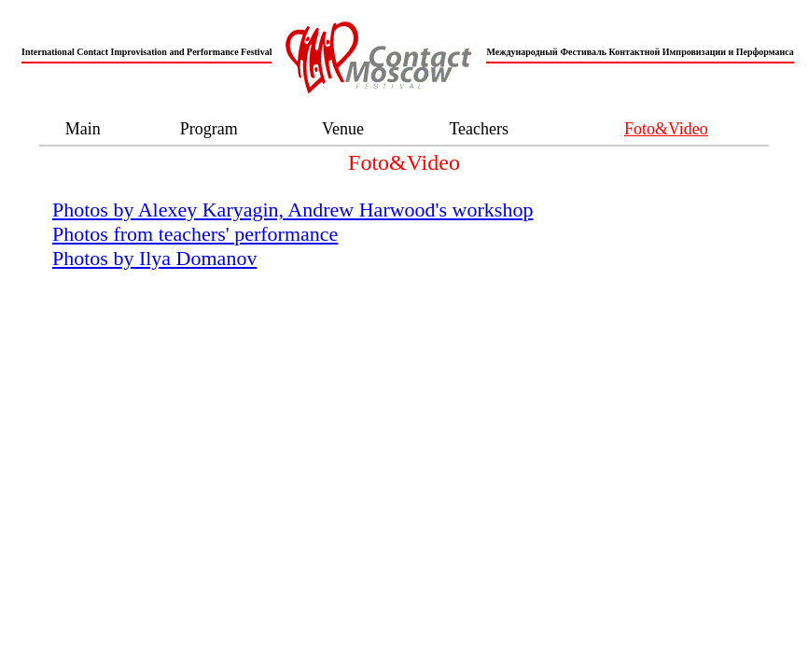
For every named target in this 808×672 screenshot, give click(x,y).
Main (83, 129)
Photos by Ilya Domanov (154, 258)
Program (209, 129)
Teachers (479, 129)
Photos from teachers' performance (195, 234)
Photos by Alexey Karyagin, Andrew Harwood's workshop (293, 210)
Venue (343, 129)
